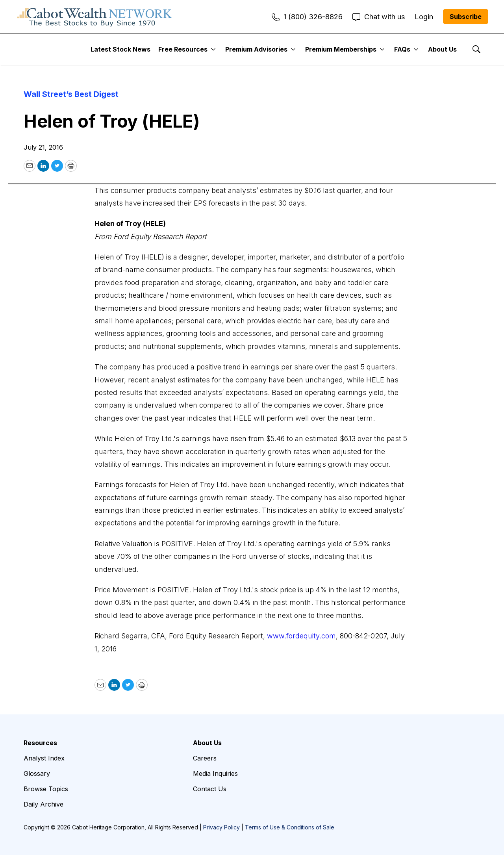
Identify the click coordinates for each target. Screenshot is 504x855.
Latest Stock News (120, 49)
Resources (40, 743)
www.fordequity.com (301, 636)
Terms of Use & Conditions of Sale (290, 827)
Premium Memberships (341, 49)
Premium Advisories (256, 49)
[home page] (94, 17)
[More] (213, 49)
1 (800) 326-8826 (307, 17)
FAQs (402, 49)
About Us (442, 49)
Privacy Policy (221, 827)
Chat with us (379, 17)
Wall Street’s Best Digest (71, 94)
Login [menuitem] (424, 17)
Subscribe (466, 17)
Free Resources (183, 49)
